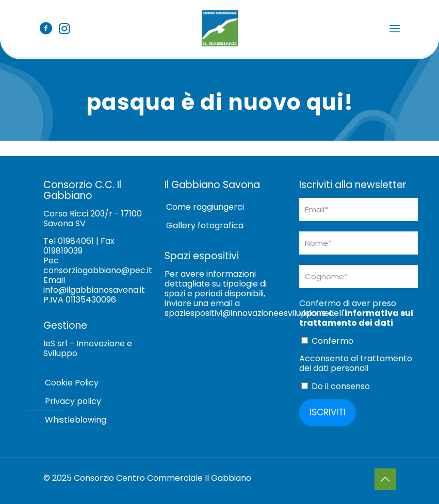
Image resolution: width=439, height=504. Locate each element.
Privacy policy (73, 401)
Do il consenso (336, 386)
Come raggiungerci (205, 207)
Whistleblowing (76, 420)
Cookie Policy (72, 383)
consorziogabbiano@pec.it (98, 270)
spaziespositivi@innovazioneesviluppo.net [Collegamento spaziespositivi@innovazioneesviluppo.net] (249, 313)
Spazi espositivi (202, 256)
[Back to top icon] (385, 479)
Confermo (327, 341)
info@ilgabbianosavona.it (94, 290)
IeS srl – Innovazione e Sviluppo (88, 348)
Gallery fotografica (205, 225)
